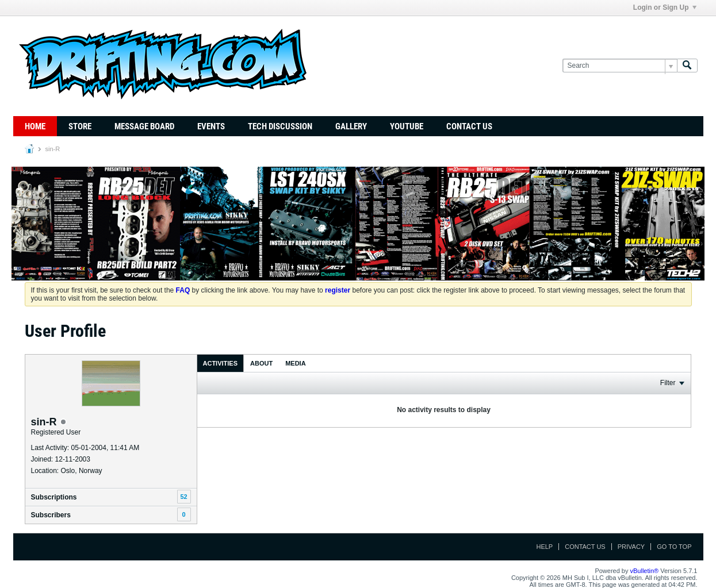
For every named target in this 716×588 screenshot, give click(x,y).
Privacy (631, 547)
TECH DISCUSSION (280, 126)
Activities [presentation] (221, 363)
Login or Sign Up (665, 7)
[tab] (221, 363)
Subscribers (51, 515)
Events (211, 126)
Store (80, 126)
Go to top (674, 547)
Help (544, 547)
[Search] (620, 66)
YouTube (407, 126)
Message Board (144, 126)
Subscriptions (54, 497)
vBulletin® (645, 571)
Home (35, 126)
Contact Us (469, 126)
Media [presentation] (295, 363)
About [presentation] (261, 363)
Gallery (351, 126)
